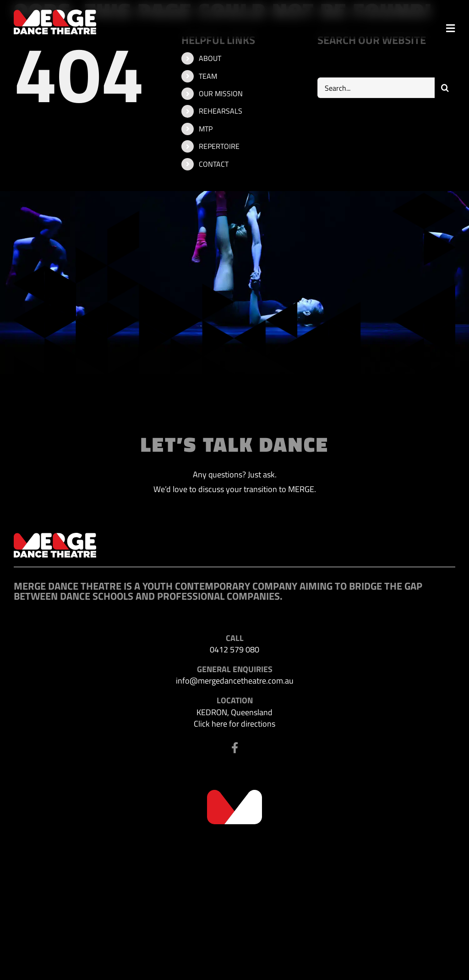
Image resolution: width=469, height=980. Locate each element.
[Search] (445, 88)
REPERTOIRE (219, 146)
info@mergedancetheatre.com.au (235, 681)
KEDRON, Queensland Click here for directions (234, 718)
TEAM (208, 76)
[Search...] (376, 88)
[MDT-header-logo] (55, 14)
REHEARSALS (221, 111)
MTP (206, 129)
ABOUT (210, 58)
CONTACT (214, 164)
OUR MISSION (221, 93)
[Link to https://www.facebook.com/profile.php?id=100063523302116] (235, 748)
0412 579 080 (234, 649)
